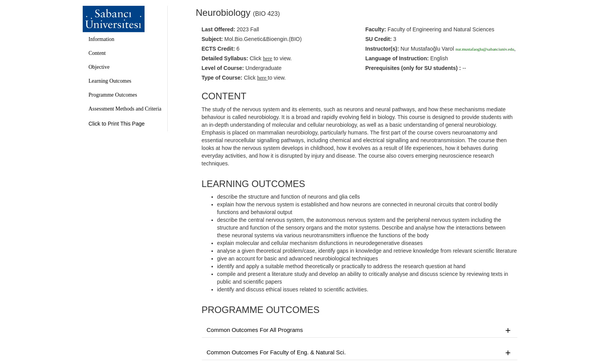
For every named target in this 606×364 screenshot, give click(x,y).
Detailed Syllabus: (225, 58)
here (262, 78)
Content (97, 53)
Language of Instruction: (397, 58)
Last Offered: (219, 29)
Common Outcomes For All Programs (360, 330)
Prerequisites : (413, 68)
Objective (99, 67)
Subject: (212, 39)
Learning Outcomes (110, 81)
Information (101, 39)
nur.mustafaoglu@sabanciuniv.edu (485, 49)
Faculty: (376, 29)
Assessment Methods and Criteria (125, 109)
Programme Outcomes (113, 95)
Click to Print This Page (117, 124)
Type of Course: (222, 78)
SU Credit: (378, 39)
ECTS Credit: (218, 49)
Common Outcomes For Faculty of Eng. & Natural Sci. (360, 353)
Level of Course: (223, 68)
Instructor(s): (382, 49)
